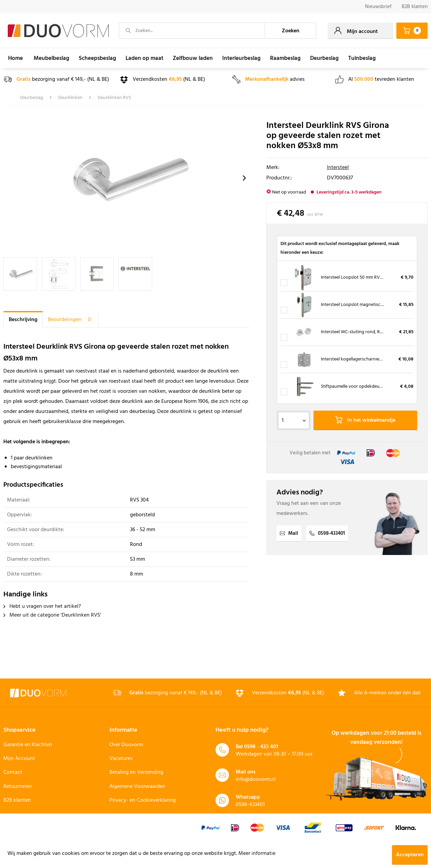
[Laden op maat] (144, 58)
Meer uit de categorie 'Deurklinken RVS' (52, 615)
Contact (13, 772)
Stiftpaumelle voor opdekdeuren (354, 387)
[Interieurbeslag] (241, 58)
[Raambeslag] (285, 58)
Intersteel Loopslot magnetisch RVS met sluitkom (370, 305)
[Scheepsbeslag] (97, 58)
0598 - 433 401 (261, 747)
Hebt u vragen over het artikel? (42, 606)
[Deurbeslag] (324, 58)
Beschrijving (23, 320)
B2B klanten (415, 7)
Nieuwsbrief (378, 7)
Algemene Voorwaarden (137, 787)
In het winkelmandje (365, 420)
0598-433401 (327, 533)
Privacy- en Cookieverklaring (143, 800)
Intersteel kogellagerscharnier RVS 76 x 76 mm (367, 359)
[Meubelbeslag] (52, 58)
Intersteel (338, 168)
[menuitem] (378, 7)
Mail (289, 533)
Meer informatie (257, 854)
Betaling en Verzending (136, 772)
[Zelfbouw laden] (193, 58)
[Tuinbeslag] (362, 58)
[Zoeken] (291, 31)
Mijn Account (19, 759)
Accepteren (410, 855)
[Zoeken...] (192, 31)
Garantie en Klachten (28, 745)
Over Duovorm (126, 745)
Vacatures (121, 759)
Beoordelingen (71, 320)
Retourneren (18, 787)
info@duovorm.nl (256, 779)
